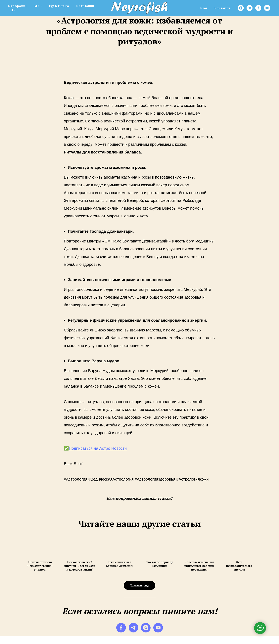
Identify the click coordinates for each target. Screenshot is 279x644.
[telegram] (250, 8)
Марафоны (17, 6)
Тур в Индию (59, 6)
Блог (204, 8)
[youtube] (267, 8)
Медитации (85, 6)
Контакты (222, 8)
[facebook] (258, 8)
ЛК (13, 10)
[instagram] (241, 8)
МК (37, 6)
